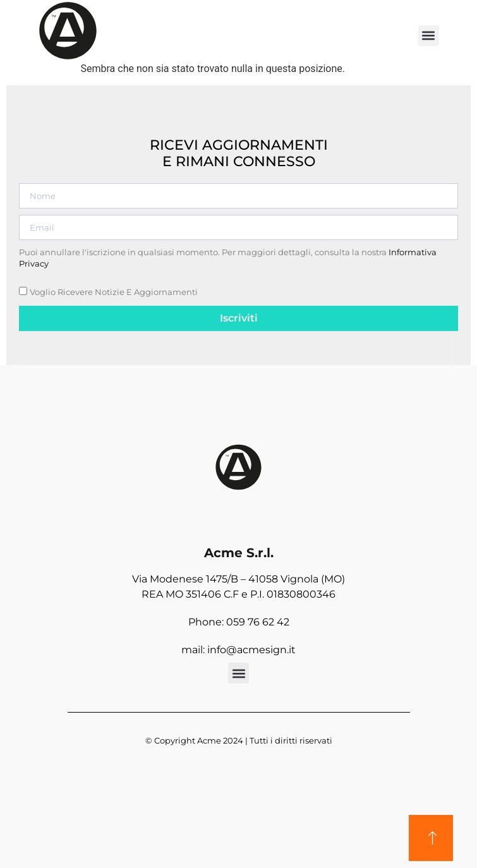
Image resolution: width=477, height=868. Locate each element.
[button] (429, 36)
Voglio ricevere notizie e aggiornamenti (114, 292)
